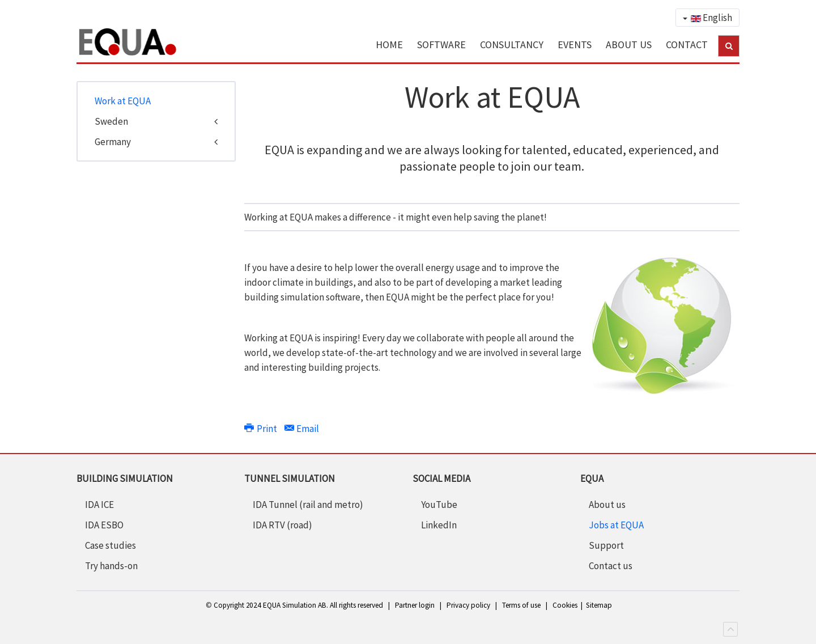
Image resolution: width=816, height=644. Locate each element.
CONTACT (687, 45)
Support (606, 545)
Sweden (111, 121)
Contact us (611, 566)
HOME (389, 45)
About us (607, 505)
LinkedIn (439, 525)
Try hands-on (111, 566)
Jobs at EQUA (616, 525)
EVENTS (575, 45)
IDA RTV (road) (282, 525)
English (707, 18)
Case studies (110, 545)
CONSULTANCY (512, 45)
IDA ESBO (104, 525)
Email (302, 429)
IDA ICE (99, 505)
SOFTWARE (441, 45)
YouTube (439, 505)
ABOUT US (629, 45)
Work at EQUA (123, 101)
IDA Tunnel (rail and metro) (308, 505)
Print (261, 429)
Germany (113, 142)
